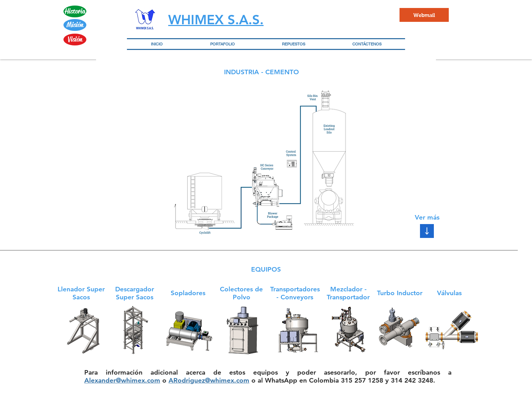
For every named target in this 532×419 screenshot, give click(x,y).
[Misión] (75, 25)
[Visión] (75, 40)
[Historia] (75, 11)
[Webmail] (424, 15)
